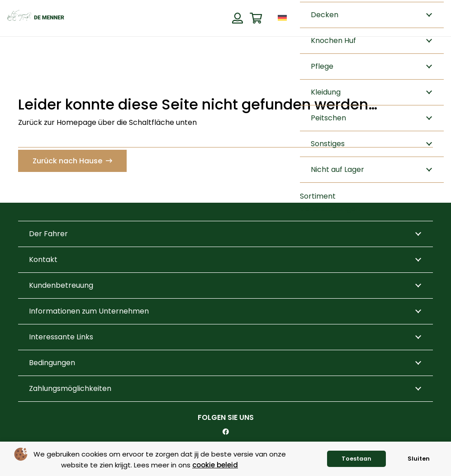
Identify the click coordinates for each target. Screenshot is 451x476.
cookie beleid (215, 465)
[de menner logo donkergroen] (36, 18)
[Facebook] (226, 432)
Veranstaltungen (330, 209)
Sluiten (419, 459)
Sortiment (318, 196)
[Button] (237, 18)
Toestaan (356, 459)
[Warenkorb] (256, 18)
